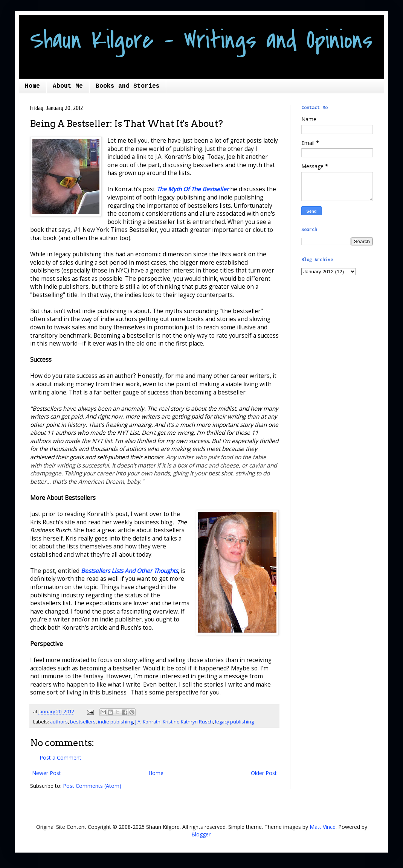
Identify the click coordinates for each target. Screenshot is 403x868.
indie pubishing (115, 722)
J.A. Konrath (148, 722)
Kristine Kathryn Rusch (188, 722)
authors (59, 722)
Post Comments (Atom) (92, 786)
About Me (68, 86)
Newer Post (47, 773)
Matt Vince (323, 827)
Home (32, 86)
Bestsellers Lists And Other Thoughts (129, 571)
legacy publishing (234, 722)
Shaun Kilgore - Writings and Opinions (201, 40)
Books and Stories (128, 86)
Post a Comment (60, 758)
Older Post (264, 773)
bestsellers (83, 722)
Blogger (201, 834)
